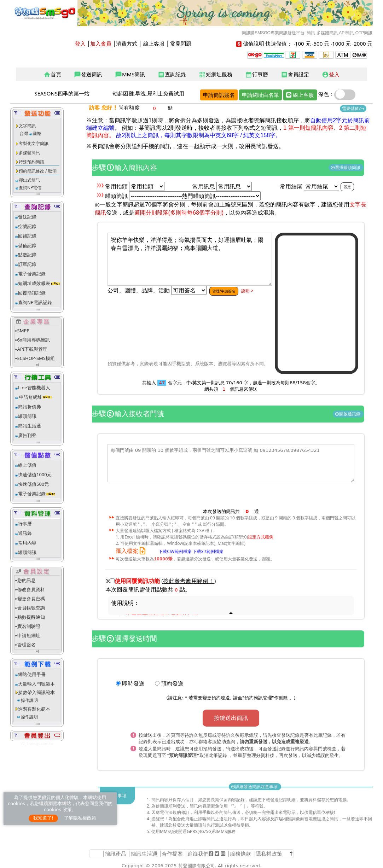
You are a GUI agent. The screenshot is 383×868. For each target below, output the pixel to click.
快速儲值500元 (33, 484)
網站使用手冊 (32, 674)
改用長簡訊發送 (259, 146)
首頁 (52, 75)
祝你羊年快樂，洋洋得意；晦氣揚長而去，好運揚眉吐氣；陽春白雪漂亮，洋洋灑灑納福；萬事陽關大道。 (190, 259)
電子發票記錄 (32, 274)
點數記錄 (27, 255)
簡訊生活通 (30, 426)
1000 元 (341, 43)
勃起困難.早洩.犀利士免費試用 (148, 93)
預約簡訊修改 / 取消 (38, 171)
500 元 (322, 43)
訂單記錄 (27, 264)
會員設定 (295, 75)
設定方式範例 (261, 537)
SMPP (24, 331)
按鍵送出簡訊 (231, 718)
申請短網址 (30, 397)
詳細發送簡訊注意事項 (255, 785)
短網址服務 (216, 75)
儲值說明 (254, 43)
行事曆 (257, 75)
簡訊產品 (116, 852)
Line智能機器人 (34, 388)
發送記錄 (27, 217)
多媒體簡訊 (29, 153)
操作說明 (29, 700)
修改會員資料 (31, 589)
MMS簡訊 (130, 75)
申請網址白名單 (260, 95)
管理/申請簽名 (224, 291)
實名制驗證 (29, 626)
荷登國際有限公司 (197, 865)
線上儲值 (27, 465)
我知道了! (43, 818)
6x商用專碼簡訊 (34, 340)
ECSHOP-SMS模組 (36, 358)
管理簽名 (27, 645)
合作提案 (172, 852)
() (189, 581)
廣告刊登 (27, 435)
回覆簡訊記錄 (32, 293)
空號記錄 (27, 226)
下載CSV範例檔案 (175, 551)
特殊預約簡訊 (31, 162)
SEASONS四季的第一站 (62, 93)
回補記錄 (27, 236)
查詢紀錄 (172, 75)
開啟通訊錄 (348, 414)
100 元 (303, 43)
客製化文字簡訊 (34, 143)
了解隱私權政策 (80, 818)
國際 (37, 133)
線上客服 (154, 43)
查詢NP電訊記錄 (35, 302)
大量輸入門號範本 (36, 684)
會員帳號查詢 (31, 608)
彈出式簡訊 (29, 180)
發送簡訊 (88, 75)
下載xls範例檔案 (208, 551)
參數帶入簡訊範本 (36, 692)
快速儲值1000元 (35, 474)
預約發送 (172, 684)
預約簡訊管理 (258, 698)
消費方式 (127, 43)
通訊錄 (25, 533)
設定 (347, 187)
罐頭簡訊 (27, 416)
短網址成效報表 (39, 283)
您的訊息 (27, 580)
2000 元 (363, 43)
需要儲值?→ (353, 108)
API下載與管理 (33, 349)
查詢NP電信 (30, 188)
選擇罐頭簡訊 (346, 167)
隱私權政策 (269, 852)
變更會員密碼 (31, 599)
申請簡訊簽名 (219, 95)
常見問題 (181, 43)
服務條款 (240, 852)
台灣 (24, 133)
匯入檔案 (132, 551)
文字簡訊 (27, 126)
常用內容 (27, 543)
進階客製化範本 (34, 709)
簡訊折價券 (30, 407)
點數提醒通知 (31, 617)
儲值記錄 (27, 245)
